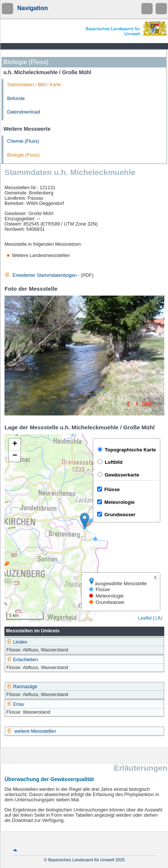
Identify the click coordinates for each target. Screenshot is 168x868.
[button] (85, 520)
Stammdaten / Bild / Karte (34, 85)
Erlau (15, 704)
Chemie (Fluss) (23, 141)
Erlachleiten (22, 660)
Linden (17, 642)
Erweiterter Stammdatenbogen (40, 275)
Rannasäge (22, 687)
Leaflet (145, 618)
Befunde (16, 99)
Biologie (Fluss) (23, 155)
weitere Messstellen (35, 731)
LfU (159, 618)
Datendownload (24, 112)
